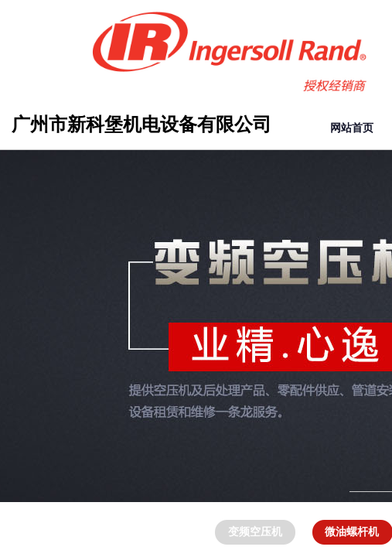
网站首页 (352, 128)
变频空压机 (255, 532)
